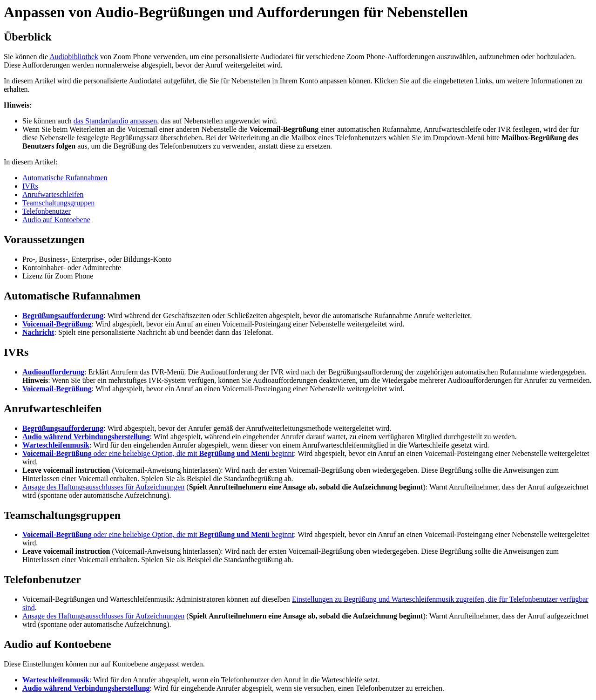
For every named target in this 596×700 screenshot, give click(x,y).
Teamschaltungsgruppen (58, 203)
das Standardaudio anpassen (115, 121)
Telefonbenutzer (47, 211)
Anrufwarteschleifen (53, 194)
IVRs (30, 186)
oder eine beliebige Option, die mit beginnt (158, 453)
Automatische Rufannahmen (65, 178)
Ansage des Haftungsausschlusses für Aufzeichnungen (103, 487)
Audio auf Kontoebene (56, 220)
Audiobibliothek (74, 57)
